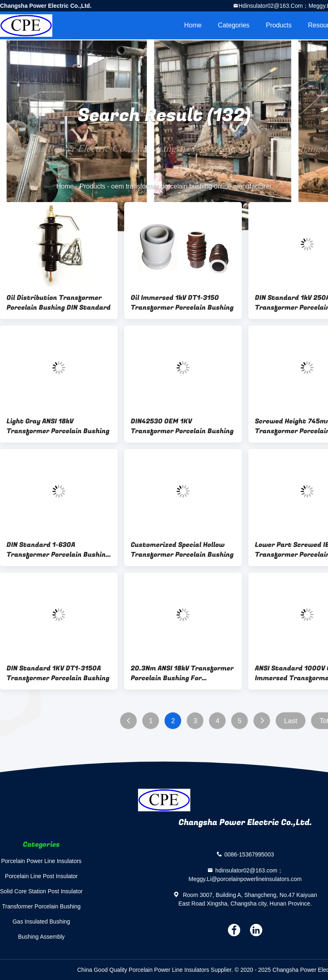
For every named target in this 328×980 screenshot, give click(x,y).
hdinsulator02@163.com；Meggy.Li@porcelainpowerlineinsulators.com (245, 875)
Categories (233, 25)
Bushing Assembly (41, 937)
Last (291, 721)
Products (279, 25)
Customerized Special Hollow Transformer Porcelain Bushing (182, 550)
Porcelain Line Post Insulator (41, 876)
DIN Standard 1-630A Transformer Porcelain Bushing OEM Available (58, 550)
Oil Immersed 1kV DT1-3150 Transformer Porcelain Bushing (182, 303)
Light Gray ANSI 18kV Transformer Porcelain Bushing (58, 426)
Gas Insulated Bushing (41, 922)
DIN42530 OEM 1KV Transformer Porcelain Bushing (182, 426)
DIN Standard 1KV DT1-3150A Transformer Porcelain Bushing (58, 673)
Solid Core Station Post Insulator (41, 891)
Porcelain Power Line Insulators (41, 861)
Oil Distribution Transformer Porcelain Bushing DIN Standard (59, 303)
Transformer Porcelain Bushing (41, 906)
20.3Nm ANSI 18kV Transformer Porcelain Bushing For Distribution (182, 673)
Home (193, 25)
